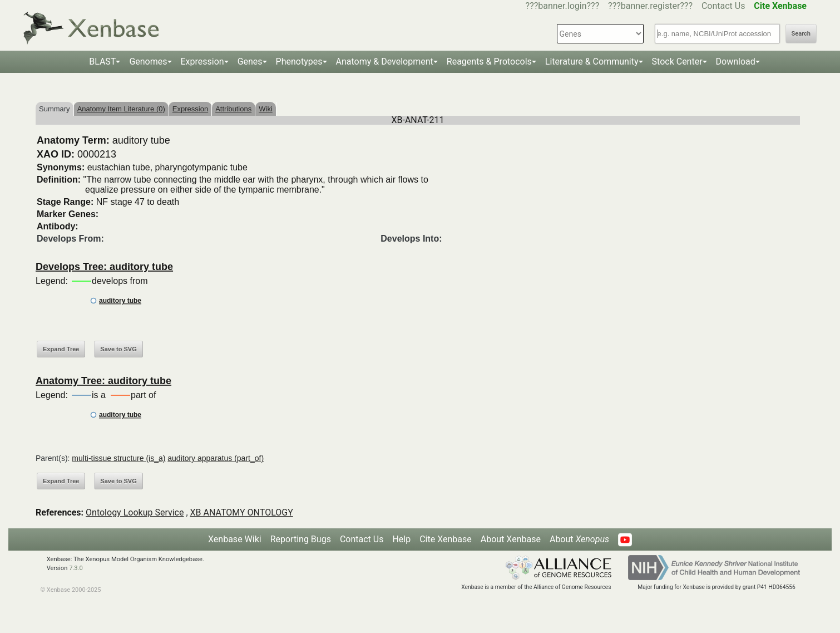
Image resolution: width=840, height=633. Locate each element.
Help (401, 539)
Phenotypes (299, 62)
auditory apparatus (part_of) (216, 458)
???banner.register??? (650, 6)
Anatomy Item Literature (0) (121, 109)
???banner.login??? (563, 6)
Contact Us (723, 6)
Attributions (233, 109)
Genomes (148, 62)
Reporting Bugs (301, 539)
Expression (202, 62)
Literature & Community (592, 62)
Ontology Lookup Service (135, 512)
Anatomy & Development (385, 62)
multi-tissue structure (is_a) (118, 458)
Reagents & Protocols (489, 62)
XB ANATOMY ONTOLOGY (242, 512)
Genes (250, 62)
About (579, 539)
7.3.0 (76, 568)
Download (736, 62)
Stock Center (677, 62)
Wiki (266, 109)
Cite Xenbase (446, 539)
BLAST (102, 62)
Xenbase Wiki (235, 539)
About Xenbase (511, 539)
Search (801, 34)
